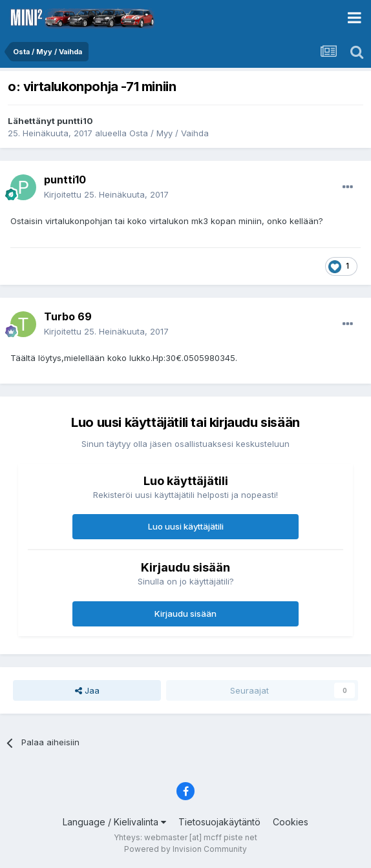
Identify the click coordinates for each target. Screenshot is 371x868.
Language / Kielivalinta (114, 822)
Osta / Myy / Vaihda (169, 133)
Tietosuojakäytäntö (219, 822)
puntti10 (75, 121)
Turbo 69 (68, 316)
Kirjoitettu (106, 194)
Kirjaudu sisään (185, 614)
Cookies (291, 822)
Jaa (87, 690)
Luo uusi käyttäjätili (186, 526)
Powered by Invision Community (185, 849)
